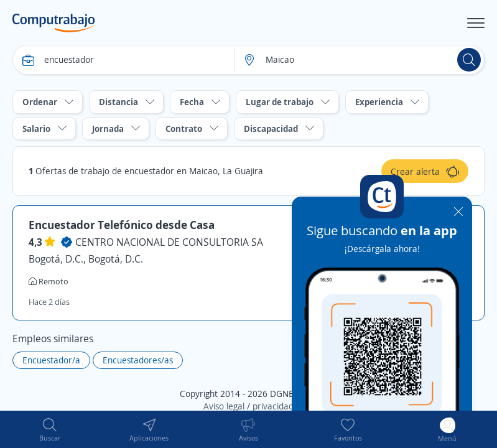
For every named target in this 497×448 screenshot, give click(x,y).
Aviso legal (224, 406)
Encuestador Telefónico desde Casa (122, 225)
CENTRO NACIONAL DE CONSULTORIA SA (169, 242)
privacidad (273, 406)
